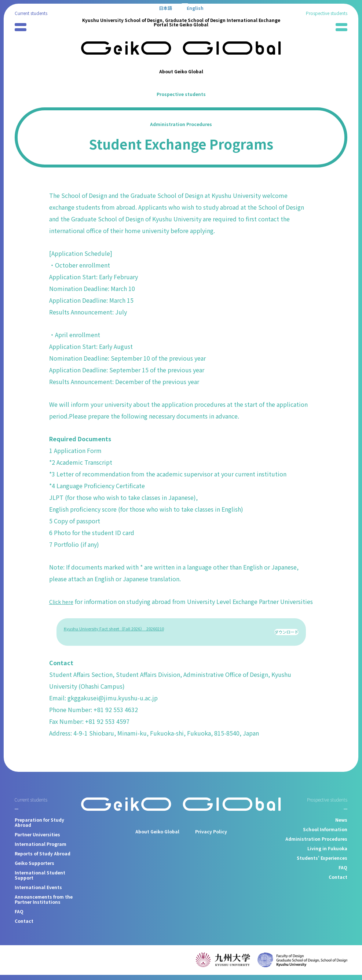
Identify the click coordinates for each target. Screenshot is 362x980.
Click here (63, 601)
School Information (325, 834)
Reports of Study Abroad (43, 859)
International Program (41, 849)
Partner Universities (37, 839)
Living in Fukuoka (327, 853)
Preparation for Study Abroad (39, 827)
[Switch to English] (195, 8)
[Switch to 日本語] (165, 8)
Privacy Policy (211, 836)
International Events (38, 892)
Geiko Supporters (34, 868)
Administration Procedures (181, 124)
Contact (24, 926)
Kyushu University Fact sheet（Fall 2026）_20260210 (114, 640)
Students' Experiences (322, 863)
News (341, 825)
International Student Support (40, 880)
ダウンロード (286, 640)
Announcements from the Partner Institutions (44, 904)
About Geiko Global (181, 71)
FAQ (19, 916)
